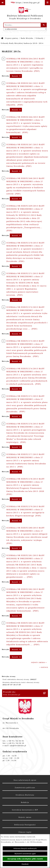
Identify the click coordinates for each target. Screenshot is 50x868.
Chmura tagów (25, 832)
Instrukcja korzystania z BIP (25, 810)
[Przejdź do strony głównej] (25, 14)
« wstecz (44, 667)
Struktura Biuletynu (25, 795)
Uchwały (40, 38)
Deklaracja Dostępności (25, 825)
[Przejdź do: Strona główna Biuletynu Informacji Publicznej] (2, 38)
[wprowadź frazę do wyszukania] (22, 25)
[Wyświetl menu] (47, 3)
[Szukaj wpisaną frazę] (44, 25)
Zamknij (25, 864)
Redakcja (25, 802)
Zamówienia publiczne (25, 788)
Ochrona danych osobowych (25, 848)
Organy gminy (12, 38)
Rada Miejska (27, 38)
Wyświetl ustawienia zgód (25, 854)
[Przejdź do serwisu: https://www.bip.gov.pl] (25, 3)
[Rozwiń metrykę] (16, 76)
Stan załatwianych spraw (25, 780)
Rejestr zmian (25, 817)
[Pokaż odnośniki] (3, 3)
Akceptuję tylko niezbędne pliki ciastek (25, 859)
